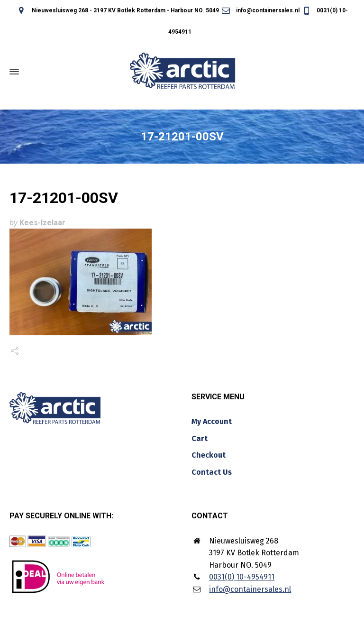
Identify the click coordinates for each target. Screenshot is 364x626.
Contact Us (212, 472)
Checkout (209, 455)
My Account (212, 421)
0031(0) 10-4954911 (242, 577)
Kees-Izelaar (42, 223)
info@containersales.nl (260, 10)
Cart (200, 438)
